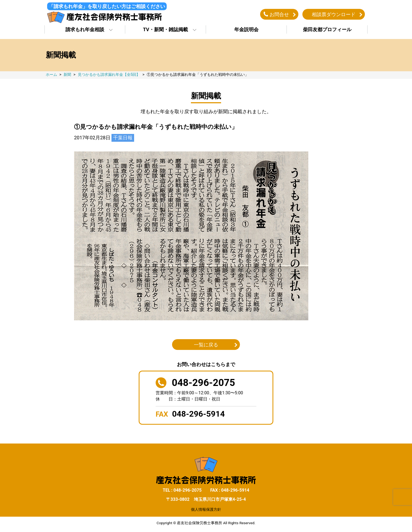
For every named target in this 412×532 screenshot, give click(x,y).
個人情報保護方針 (206, 510)
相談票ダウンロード (334, 14)
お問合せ (279, 14)
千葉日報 (123, 138)
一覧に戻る (206, 345)
